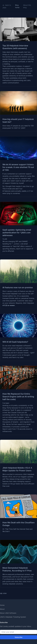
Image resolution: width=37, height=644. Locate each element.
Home (2, 605)
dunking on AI (8, 405)
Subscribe (18, 637)
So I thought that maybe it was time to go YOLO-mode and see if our (18, 187)
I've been (6, 403)
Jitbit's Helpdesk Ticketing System (13, 617)
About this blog (27, 6)
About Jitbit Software (8, 613)
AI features (7, 191)
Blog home (17, 6)
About (2, 609)
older (3, 593)
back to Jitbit (7, 6)
